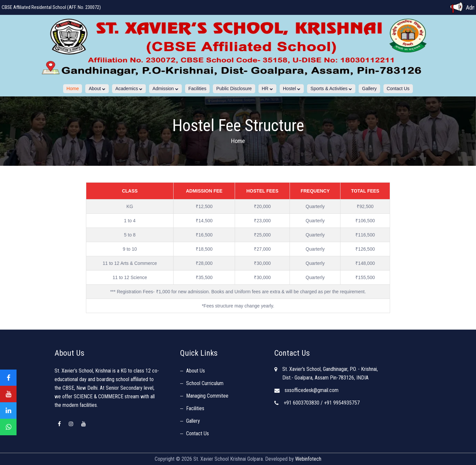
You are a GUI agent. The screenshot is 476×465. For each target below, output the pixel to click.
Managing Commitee (207, 396)
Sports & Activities (331, 89)
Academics (129, 89)
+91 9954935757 (342, 403)
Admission (165, 89)
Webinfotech (308, 459)
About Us (196, 371)
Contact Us (398, 89)
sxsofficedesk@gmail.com (312, 390)
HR (267, 89)
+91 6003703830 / (303, 403)
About (97, 89)
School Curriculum (205, 383)
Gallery (369, 89)
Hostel (292, 89)
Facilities (197, 89)
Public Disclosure (234, 89)
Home (73, 89)
